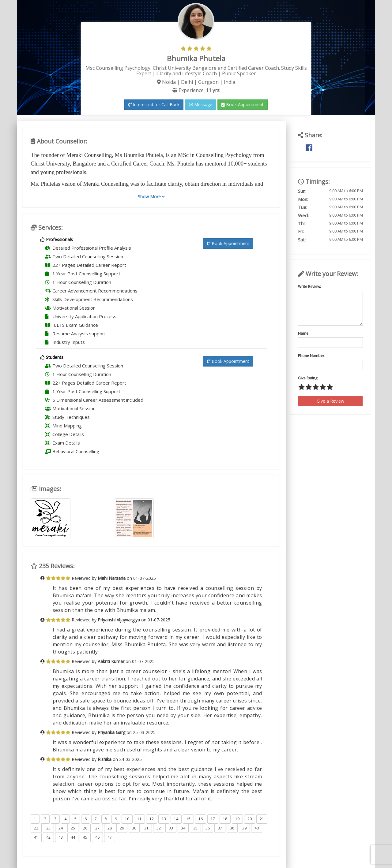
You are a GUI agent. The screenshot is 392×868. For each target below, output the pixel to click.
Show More (151, 197)
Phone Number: (312, 356)
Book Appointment (243, 104)
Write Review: (309, 287)
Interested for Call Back (154, 104)
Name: (304, 333)
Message (200, 104)
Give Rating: (308, 378)
